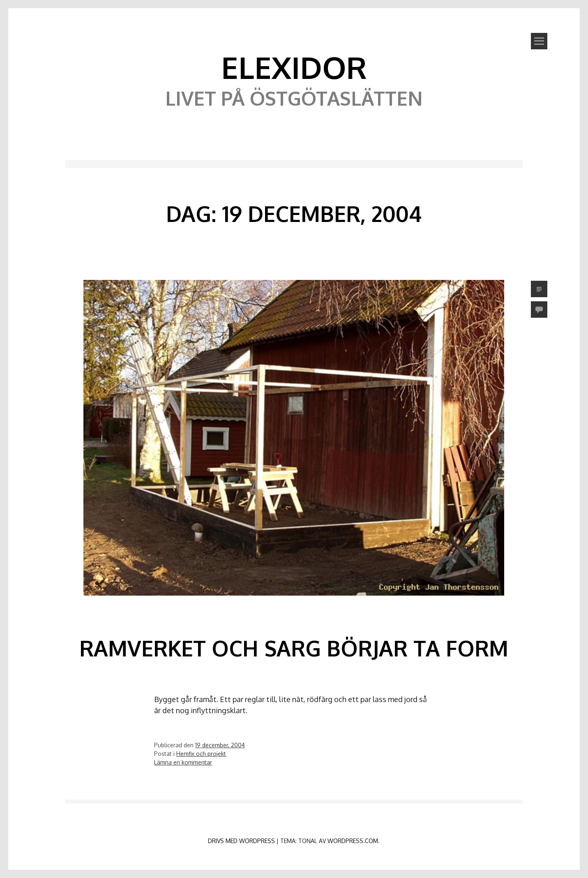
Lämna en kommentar (183, 762)
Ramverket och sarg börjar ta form (294, 648)
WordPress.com (353, 841)
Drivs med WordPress (241, 841)
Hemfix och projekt (201, 754)
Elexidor (294, 67)
